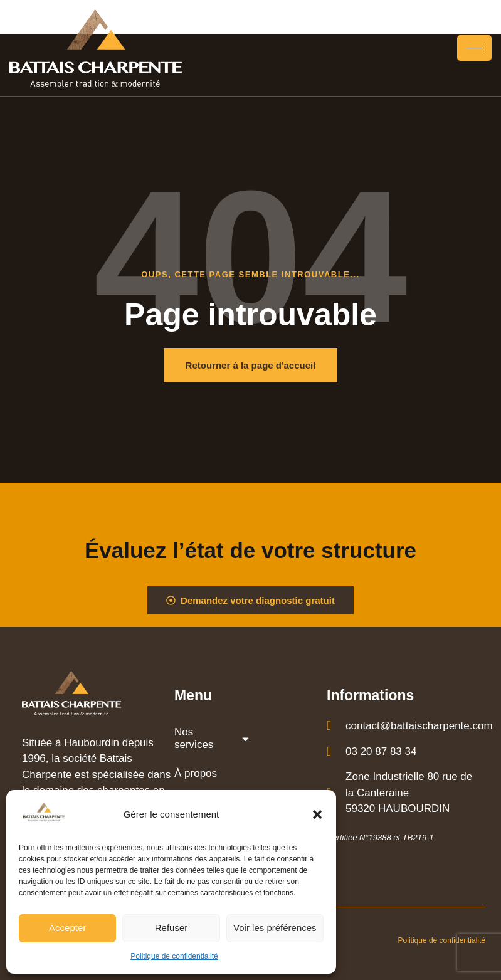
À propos (196, 773)
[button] (317, 814)
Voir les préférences (275, 928)
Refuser (171, 928)
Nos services (213, 738)
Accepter (67, 928)
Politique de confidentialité (174, 956)
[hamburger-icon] (474, 48)
